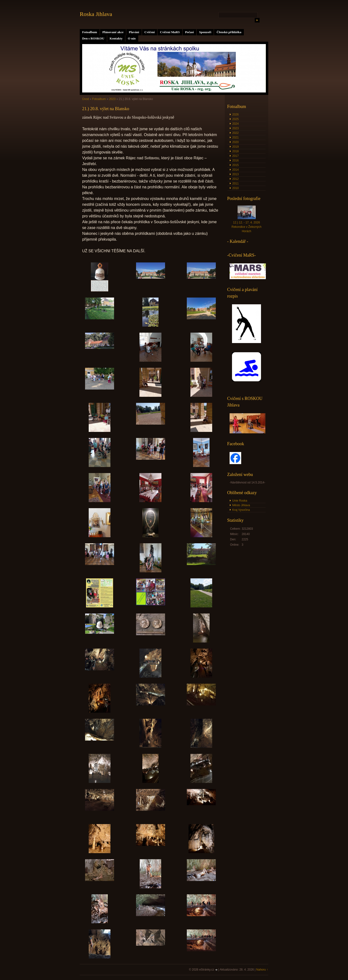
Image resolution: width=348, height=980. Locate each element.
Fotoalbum (90, 32)
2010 (236, 188)
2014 (236, 170)
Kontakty (116, 38)
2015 (236, 165)
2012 (236, 179)
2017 (236, 156)
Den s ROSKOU (93, 38)
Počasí (189, 32)
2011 (236, 184)
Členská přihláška (229, 32)
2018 (236, 151)
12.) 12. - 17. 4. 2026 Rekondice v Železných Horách (246, 227)
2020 (236, 142)
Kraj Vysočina (241, 510)
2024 (236, 124)
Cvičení (150, 32)
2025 (236, 119)
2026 (236, 115)
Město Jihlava (241, 505)
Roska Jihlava (96, 14)
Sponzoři (205, 32)
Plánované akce (113, 32)
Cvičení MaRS (170, 32)
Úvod (86, 99)
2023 (112, 99)
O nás (132, 38)
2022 (236, 133)
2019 (236, 147)
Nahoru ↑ (262, 970)
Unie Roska (240, 501)
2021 (236, 138)
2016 (236, 161)
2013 (236, 174)
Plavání (134, 32)
